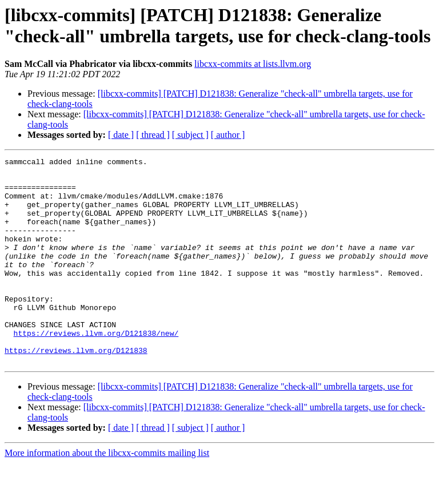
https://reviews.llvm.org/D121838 (76, 390)
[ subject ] (190, 135)
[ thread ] (153, 135)
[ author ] (228, 135)
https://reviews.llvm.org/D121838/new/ (96, 369)
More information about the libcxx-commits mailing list (107, 494)
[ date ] (121, 135)
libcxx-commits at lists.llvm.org (253, 64)
